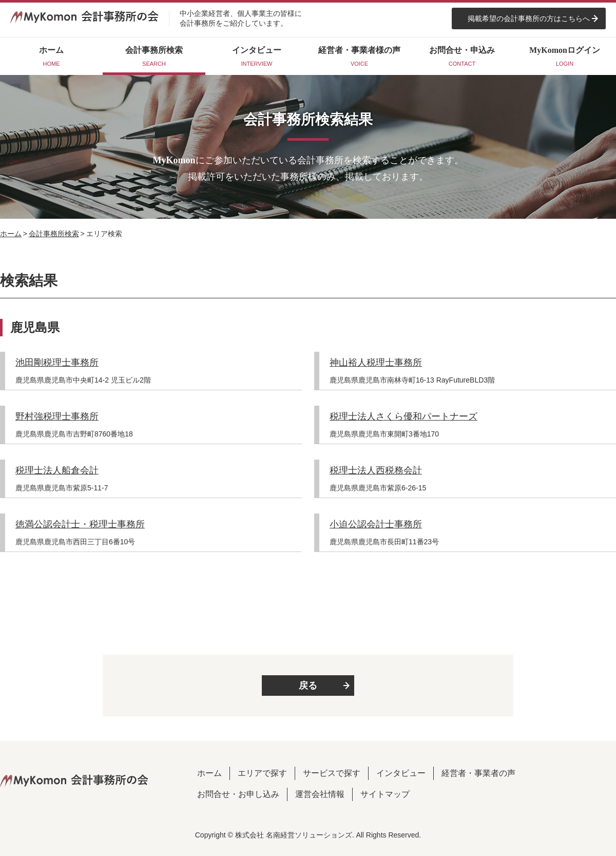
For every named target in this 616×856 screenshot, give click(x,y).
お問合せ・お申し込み (238, 794)
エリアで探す (262, 773)
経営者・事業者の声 (478, 773)
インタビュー (401, 773)
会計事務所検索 (54, 234)
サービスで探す (332, 773)
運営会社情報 (320, 794)
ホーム (11, 234)
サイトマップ (385, 794)
